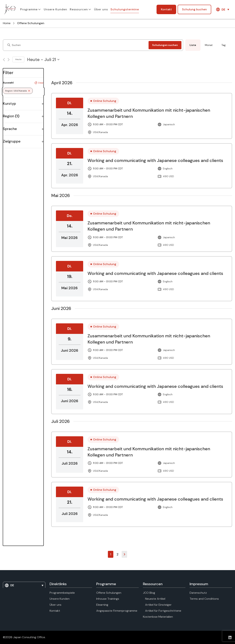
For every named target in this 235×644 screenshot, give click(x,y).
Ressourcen (79, 9)
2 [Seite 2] (117, 554)
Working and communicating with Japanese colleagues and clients (155, 160)
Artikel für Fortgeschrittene (163, 611)
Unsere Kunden (55, 9)
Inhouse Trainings (108, 599)
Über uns (101, 9)
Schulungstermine (125, 9)
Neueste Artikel (155, 599)
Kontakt (166, 9)
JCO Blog (149, 593)
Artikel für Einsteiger (158, 605)
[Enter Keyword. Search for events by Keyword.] (77, 45)
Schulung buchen (194, 9)
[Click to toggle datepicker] (43, 60)
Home (7, 23)
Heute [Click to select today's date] (18, 59)
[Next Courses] (9, 60)
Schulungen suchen (165, 45)
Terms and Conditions (204, 599)
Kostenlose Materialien (158, 617)
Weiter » (124, 554)
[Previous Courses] (4, 60)
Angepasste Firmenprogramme (117, 611)
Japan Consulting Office (29, 637)
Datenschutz (198, 593)
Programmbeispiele (62, 593)
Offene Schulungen (109, 593)
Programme (29, 9)
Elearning (102, 605)
